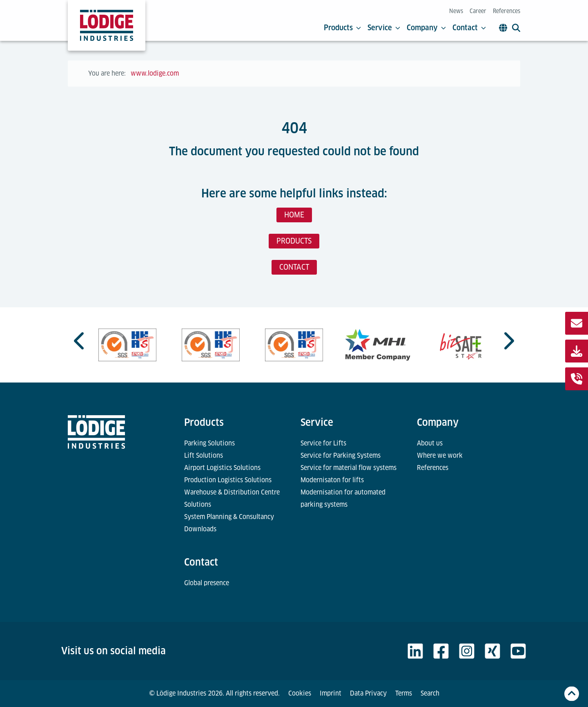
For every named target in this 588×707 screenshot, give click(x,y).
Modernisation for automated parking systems (343, 498)
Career (478, 11)
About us (430, 443)
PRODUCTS (294, 241)
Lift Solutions (204, 455)
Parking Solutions (209, 443)
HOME (294, 215)
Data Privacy (368, 693)
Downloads (200, 529)
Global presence (207, 583)
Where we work (440, 455)
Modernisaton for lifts (332, 480)
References (507, 11)
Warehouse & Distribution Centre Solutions (232, 498)
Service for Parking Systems (341, 455)
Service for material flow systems (349, 468)
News (456, 11)
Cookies (300, 693)
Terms (404, 693)
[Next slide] (508, 341)
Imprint (331, 693)
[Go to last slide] (80, 341)
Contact (469, 28)
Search (430, 693)
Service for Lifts (323, 443)
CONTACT (294, 267)
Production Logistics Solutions (228, 480)
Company (426, 28)
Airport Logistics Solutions (222, 468)
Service (384, 28)
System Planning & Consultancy (229, 517)
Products (342, 28)
